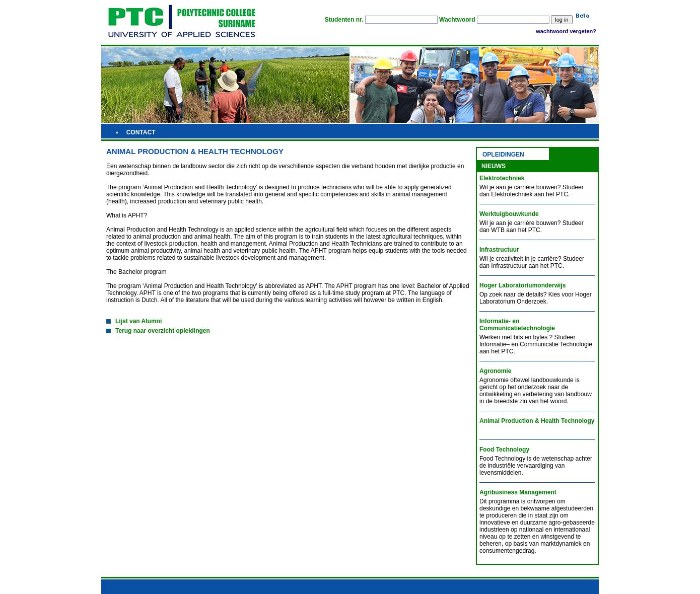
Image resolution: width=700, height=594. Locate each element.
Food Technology (504, 450)
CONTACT (141, 132)
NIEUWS (494, 166)
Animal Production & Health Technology (537, 421)
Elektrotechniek (502, 178)
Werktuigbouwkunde (509, 214)
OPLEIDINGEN (503, 155)
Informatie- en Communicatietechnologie (517, 325)
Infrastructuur (499, 250)
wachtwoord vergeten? (566, 31)
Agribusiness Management (518, 492)
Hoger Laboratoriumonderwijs (522, 285)
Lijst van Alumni (134, 321)
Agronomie (495, 371)
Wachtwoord (457, 20)
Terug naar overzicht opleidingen (158, 331)
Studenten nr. (344, 20)
